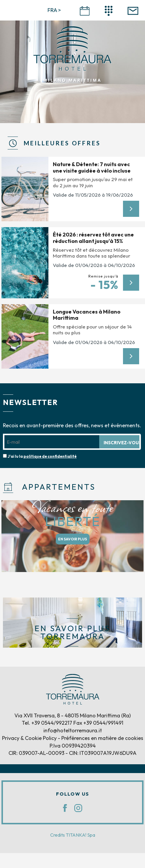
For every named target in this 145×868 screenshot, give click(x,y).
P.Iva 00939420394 (73, 746)
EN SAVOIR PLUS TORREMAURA (72, 632)
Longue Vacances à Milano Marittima (87, 315)
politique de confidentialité (50, 456)
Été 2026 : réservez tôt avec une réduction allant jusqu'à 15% (93, 238)
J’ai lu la (42, 456)
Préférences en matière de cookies (102, 738)
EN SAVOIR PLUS (72, 539)
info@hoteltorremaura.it (73, 730)
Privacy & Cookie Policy (29, 738)
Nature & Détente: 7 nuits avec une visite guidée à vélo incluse (92, 167)
